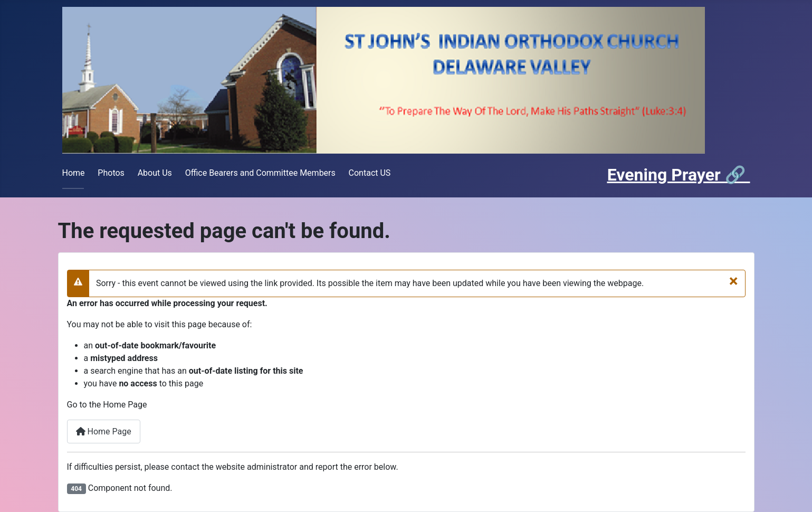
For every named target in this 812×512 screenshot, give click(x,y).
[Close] (734, 280)
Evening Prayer (666, 175)
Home (74, 173)
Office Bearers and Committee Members (260, 173)
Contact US (370, 173)
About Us (155, 173)
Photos (111, 173)
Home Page (104, 432)
